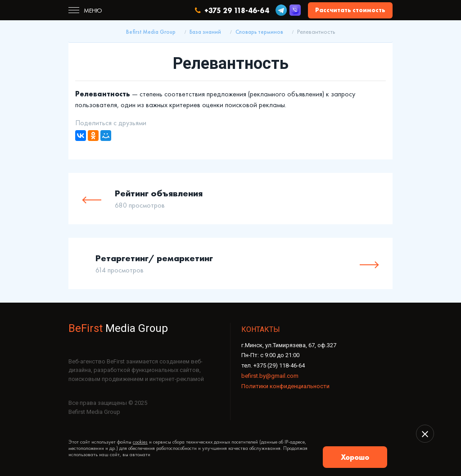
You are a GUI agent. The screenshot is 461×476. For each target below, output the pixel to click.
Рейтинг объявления (159, 193)
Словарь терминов (259, 32)
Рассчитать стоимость (350, 10)
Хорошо (355, 457)
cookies (140, 442)
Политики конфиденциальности (285, 386)
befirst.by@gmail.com (270, 376)
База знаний (205, 32)
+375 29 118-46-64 (232, 10)
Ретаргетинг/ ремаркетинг (154, 258)
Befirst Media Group (151, 32)
